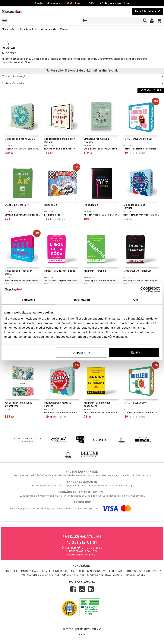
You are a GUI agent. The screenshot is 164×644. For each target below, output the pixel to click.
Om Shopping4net (73, 575)
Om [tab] (136, 300)
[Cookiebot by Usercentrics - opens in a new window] (143, 289)
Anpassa (82, 352)
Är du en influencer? (92, 571)
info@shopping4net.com (82, 555)
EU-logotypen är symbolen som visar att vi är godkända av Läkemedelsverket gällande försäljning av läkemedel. (82, 494)
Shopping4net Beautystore (105, 575)
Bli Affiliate (115, 571)
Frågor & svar (29, 571)
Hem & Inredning (29, 29)
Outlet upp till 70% (81, 3)
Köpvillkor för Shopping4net (41, 575)
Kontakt (70, 571)
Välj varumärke (49, 29)
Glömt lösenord (51, 571)
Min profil (11, 571)
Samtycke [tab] (28, 300)
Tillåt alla (134, 352)
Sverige (82, 635)
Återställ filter (151, 90)
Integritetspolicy (150, 571)
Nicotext (64, 29)
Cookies (131, 571)
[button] (159, 21)
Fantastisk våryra (48, 3)
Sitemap (96, 629)
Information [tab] (82, 300)
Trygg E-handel (135, 575)
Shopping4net (9, 29)
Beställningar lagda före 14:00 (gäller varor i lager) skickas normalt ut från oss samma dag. (82, 484)
